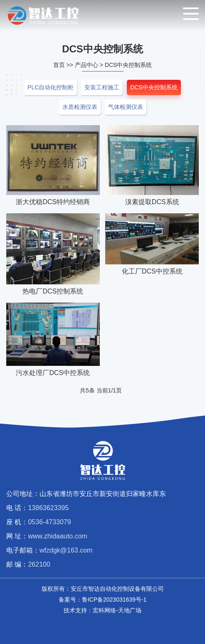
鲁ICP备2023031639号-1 (114, 600)
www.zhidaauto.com (57, 536)
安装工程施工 (102, 87)
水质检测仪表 (80, 107)
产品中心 (86, 65)
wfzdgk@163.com (66, 550)
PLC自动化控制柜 (51, 87)
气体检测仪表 (126, 107)
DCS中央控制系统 (128, 65)
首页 (59, 65)
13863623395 (48, 508)
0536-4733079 (49, 522)
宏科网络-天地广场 (117, 610)
